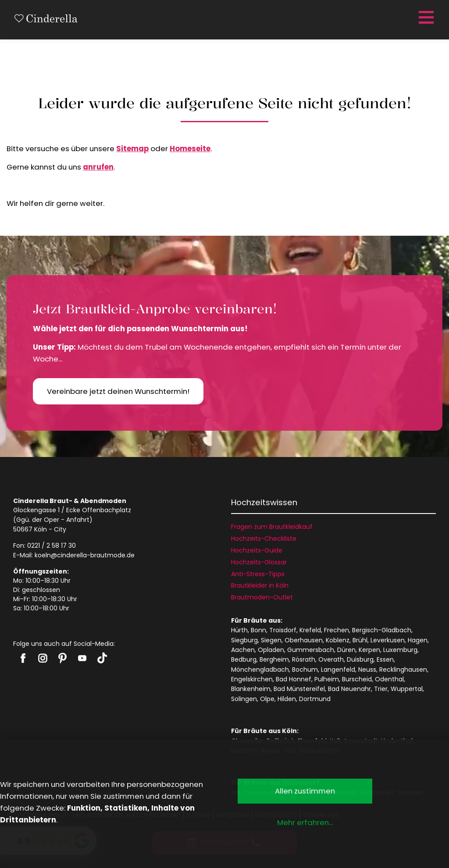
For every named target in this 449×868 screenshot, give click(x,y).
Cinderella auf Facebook (23, 658)
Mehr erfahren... (305, 822)
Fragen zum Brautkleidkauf (272, 527)
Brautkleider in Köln (260, 585)
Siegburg (244, 640)
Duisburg (360, 659)
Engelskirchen (252, 679)
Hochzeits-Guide (257, 550)
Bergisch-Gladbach (382, 630)
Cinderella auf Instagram (43, 658)
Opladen (271, 650)
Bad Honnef (294, 679)
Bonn (258, 630)
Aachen (243, 650)
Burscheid (357, 679)
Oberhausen (304, 640)
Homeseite (190, 149)
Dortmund (315, 699)
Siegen (271, 640)
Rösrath (304, 659)
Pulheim (327, 679)
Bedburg (244, 659)
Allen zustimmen (305, 791)
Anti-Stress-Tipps (258, 574)
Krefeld (310, 630)
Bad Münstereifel (299, 689)
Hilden (287, 699)
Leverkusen (388, 640)
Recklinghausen (403, 670)
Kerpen (369, 650)
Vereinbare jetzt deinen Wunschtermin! (118, 391)
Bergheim (274, 659)
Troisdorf (283, 630)
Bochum (305, 670)
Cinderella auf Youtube (82, 658)
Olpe (267, 699)
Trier (381, 689)
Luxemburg (400, 650)
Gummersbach (311, 650)
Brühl (360, 640)
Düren (346, 650)
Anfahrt (78, 520)
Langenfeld (338, 670)
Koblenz (338, 640)
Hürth (239, 630)
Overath (331, 659)
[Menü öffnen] (425, 18)
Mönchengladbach (260, 670)
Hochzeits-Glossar (259, 562)
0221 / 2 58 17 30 (52, 546)
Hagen (418, 640)
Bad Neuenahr (349, 689)
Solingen (244, 699)
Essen (385, 659)
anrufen (98, 167)
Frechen (337, 630)
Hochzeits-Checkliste (264, 539)
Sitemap (132, 149)
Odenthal (389, 679)
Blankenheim (251, 689)
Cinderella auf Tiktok (102, 658)
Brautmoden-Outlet (262, 597)
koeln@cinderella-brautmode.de (85, 555)
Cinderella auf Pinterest (62, 658)
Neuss (367, 670)
